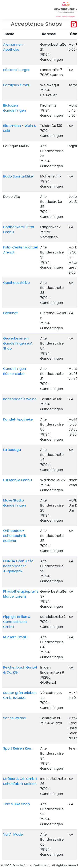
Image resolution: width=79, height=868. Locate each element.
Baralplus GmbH (17, 85)
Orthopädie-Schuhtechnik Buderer (15, 536)
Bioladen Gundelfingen (15, 108)
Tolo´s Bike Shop (17, 804)
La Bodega (12, 450)
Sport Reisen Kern (18, 748)
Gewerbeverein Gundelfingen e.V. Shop (18, 343)
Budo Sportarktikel (18, 176)
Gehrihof (10, 313)
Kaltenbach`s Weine (20, 399)
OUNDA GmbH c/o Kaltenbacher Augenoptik (18, 566)
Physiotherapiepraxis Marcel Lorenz (21, 594)
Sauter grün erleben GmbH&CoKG (20, 695)
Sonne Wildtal (15, 718)
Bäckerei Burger (16, 70)
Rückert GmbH (15, 637)
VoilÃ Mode (13, 834)
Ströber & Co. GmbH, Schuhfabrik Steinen (20, 781)
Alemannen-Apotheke (14, 47)
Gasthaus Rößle (16, 283)
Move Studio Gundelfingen (15, 503)
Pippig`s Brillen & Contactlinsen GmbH (17, 622)
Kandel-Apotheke (18, 419)
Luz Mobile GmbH (17, 480)
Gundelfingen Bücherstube (15, 371)
